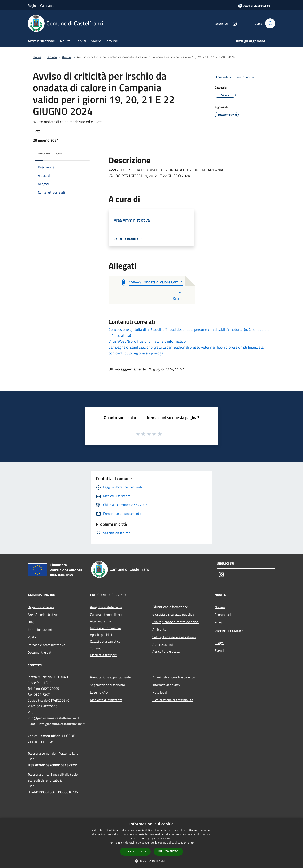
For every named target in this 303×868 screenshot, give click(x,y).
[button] (151, 861)
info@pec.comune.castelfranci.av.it (54, 718)
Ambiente (159, 629)
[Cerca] (270, 23)
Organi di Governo (41, 607)
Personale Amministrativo (46, 645)
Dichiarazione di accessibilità (173, 700)
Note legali (160, 692)
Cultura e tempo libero (106, 615)
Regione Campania (41, 5)
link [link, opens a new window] (192, 843)
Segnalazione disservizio (107, 685)
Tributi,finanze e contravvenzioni (176, 622)
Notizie (220, 607)
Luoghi (219, 643)
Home (37, 57)
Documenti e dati (40, 652)
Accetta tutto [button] (135, 851)
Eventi (219, 650)
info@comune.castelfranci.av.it (62, 724)
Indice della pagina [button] (50, 153)
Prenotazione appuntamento (110, 677)
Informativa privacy (166, 685)
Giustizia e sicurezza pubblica (173, 614)
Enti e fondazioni (40, 630)
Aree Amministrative (43, 615)
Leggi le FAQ (99, 692)
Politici (33, 637)
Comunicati (223, 615)
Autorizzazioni (163, 645)
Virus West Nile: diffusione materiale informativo (147, 341)
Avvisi (66, 57)
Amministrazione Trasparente (173, 677)
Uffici (31, 622)
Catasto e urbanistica (105, 641)
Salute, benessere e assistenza (174, 637)
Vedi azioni (246, 77)
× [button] (298, 822)
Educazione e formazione (170, 607)
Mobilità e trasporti (104, 655)
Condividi (225, 77)
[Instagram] (233, 23)
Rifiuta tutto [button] (168, 851)
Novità (52, 57)
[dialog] (151, 843)
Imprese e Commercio (105, 628)
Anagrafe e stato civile (106, 607)
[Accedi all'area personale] (254, 6)
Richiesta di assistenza (106, 700)
